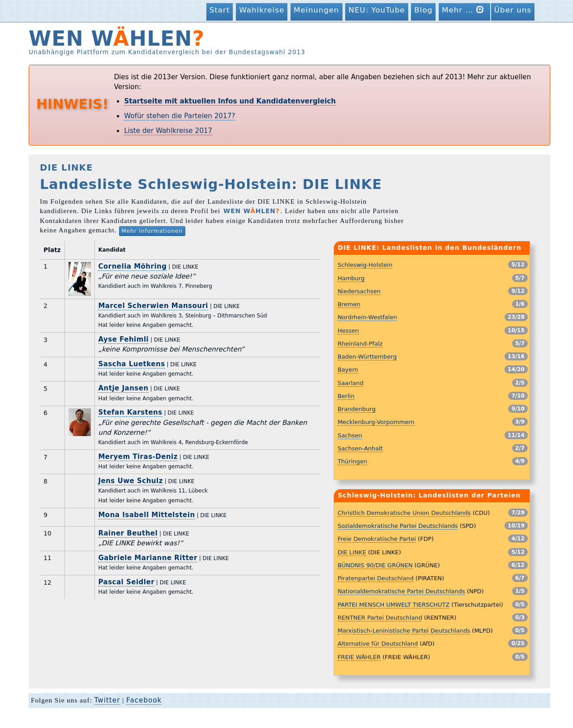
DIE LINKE (352, 552)
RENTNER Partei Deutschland (380, 618)
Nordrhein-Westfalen (367, 317)
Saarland (351, 383)
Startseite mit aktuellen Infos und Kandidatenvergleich (230, 101)
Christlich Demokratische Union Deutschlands (404, 513)
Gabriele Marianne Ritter (148, 558)
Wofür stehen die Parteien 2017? (180, 116)
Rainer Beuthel (128, 533)
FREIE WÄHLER (359, 657)
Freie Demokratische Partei (377, 539)
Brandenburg (357, 409)
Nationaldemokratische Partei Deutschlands (401, 591)
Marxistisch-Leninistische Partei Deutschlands (404, 631)
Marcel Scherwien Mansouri (153, 306)
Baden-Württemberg (367, 357)
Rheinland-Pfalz (360, 344)
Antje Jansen (123, 388)
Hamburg (351, 278)
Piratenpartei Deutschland (376, 578)
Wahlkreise (262, 10)
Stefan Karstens (130, 412)
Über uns (513, 10)
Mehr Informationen (152, 231)
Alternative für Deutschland (378, 644)
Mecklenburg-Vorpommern (376, 422)
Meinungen (316, 10)
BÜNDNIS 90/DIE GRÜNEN (375, 565)
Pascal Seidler (126, 582)
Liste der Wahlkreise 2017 (168, 131)
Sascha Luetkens (131, 364)
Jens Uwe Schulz (130, 481)
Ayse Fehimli (123, 339)
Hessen (348, 331)
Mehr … (464, 10)
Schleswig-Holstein (365, 265)
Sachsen (350, 435)
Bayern (348, 370)
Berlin (346, 396)
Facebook (144, 700)
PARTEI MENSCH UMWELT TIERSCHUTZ (393, 605)
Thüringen (352, 461)
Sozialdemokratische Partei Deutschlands (398, 526)
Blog (423, 10)
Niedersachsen (359, 291)
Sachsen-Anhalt (360, 448)
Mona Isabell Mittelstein (146, 515)
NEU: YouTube (376, 10)
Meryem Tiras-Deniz (138, 457)
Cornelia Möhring (132, 266)
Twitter (107, 700)
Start (220, 10)
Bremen (349, 304)
